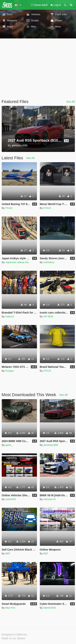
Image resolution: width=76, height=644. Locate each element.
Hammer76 (49, 499)
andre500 (11, 499)
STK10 (47, 208)
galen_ (9, 445)
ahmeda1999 (51, 445)
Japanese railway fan (17, 262)
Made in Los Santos (13, 638)
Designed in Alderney (14, 634)
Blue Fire (10, 608)
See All (70, 102)
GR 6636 (48, 316)
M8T (8, 553)
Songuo (10, 371)
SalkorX (10, 316)
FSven (9, 208)
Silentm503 (49, 608)
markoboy (49, 262)
